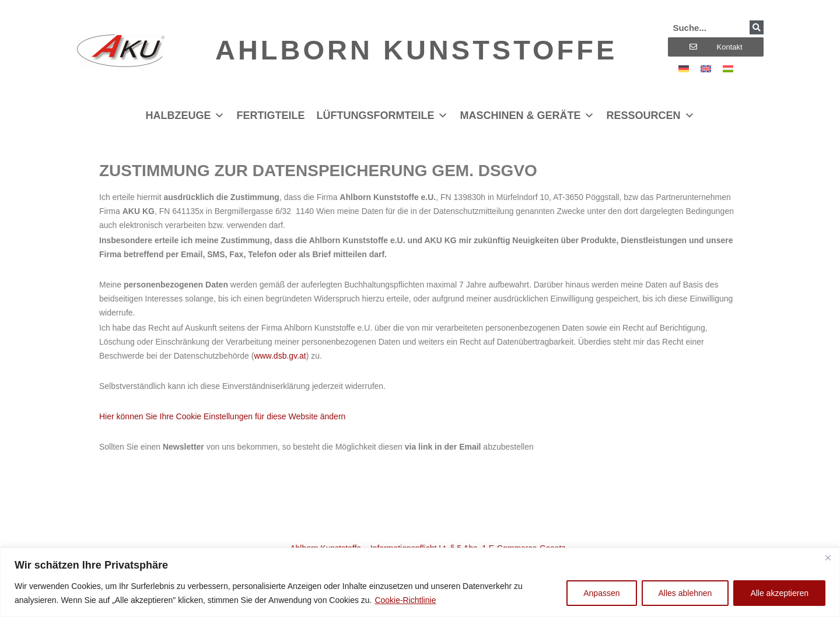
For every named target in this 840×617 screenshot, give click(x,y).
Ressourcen (650, 115)
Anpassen (601, 593)
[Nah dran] (828, 558)
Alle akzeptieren (779, 593)
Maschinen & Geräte (527, 115)
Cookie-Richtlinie (405, 600)
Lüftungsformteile (382, 115)
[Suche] (757, 27)
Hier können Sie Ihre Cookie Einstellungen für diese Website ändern (222, 416)
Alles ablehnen (685, 593)
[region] (420, 582)
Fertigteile (270, 115)
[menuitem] (684, 69)
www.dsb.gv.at (280, 356)
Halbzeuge (185, 115)
